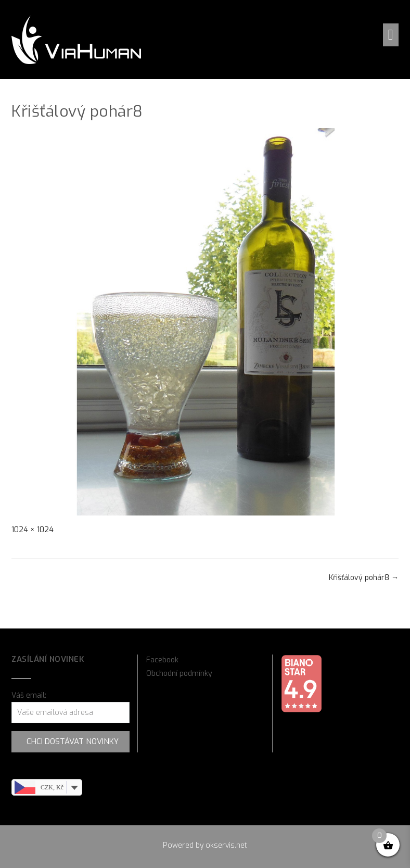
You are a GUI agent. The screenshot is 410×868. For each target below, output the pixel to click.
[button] (391, 35)
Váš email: (29, 695)
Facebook (162, 660)
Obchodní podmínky (179, 674)
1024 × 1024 (33, 530)
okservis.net (226, 845)
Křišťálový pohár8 (364, 578)
